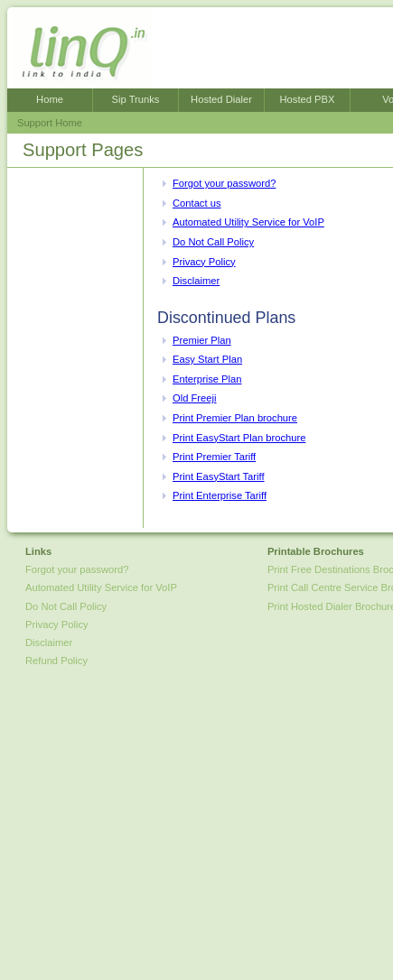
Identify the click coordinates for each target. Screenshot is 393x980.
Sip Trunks (136, 99)
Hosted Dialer (221, 99)
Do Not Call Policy (213, 242)
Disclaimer (196, 281)
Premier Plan (202, 340)
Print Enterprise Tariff (220, 495)
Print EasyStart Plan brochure (239, 438)
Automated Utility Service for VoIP (248, 222)
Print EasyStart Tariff (219, 476)
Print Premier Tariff (214, 457)
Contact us (196, 203)
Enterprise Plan (207, 379)
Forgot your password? (224, 183)
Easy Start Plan (207, 359)
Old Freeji (195, 398)
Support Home (50, 123)
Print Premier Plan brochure (235, 418)
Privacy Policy (204, 262)
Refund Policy (56, 661)
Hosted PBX (308, 99)
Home (50, 99)
